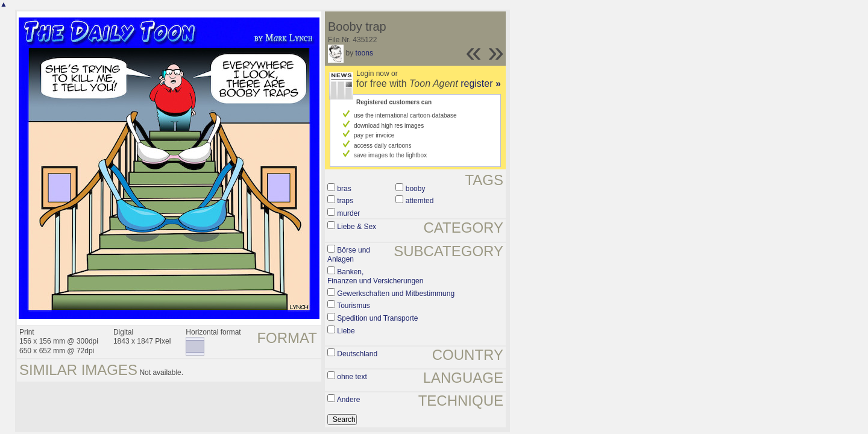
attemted (420, 201)
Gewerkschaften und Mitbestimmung (396, 294)
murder (348, 213)
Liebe (346, 331)
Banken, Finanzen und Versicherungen (375, 277)
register (481, 83)
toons (364, 53)
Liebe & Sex (357, 227)
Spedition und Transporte (377, 318)
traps (345, 201)
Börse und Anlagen (349, 255)
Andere (349, 400)
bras (344, 189)
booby (416, 189)
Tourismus (354, 306)
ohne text (352, 377)
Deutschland (357, 354)
